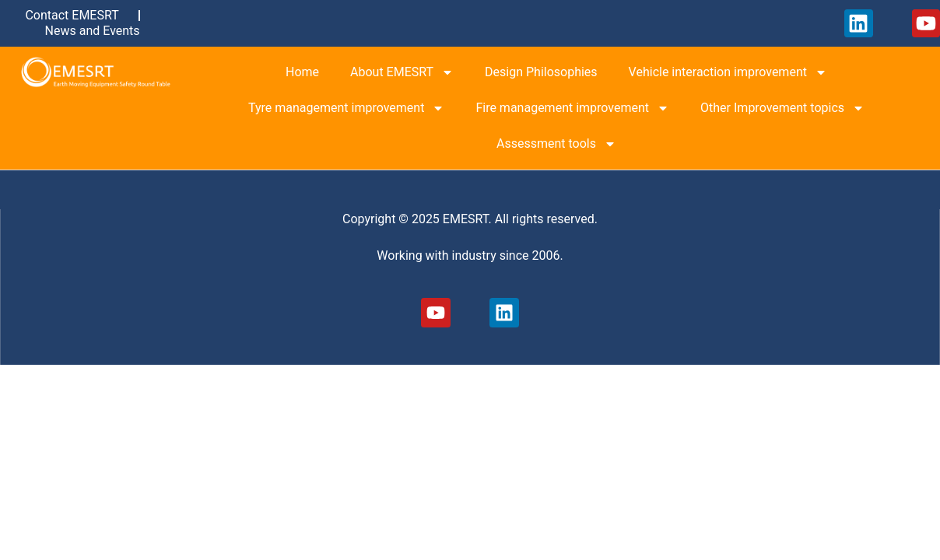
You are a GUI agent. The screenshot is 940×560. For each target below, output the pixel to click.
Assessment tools (556, 144)
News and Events (93, 31)
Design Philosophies (541, 72)
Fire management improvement (572, 108)
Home (302, 72)
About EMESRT (402, 72)
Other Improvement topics (782, 108)
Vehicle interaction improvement (728, 72)
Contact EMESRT (72, 15)
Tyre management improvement (346, 108)
